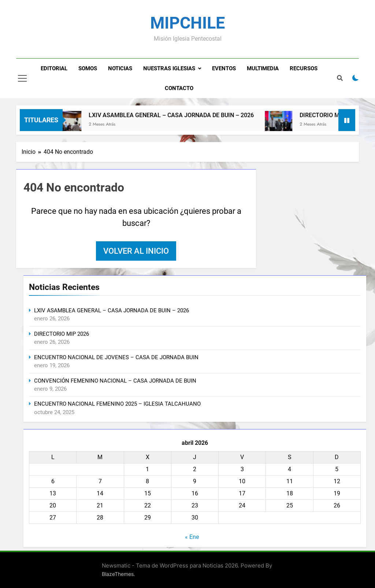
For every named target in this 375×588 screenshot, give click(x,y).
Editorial (54, 68)
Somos (88, 68)
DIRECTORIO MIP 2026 (338, 115)
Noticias (120, 68)
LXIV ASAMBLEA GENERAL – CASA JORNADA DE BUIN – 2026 (179, 115)
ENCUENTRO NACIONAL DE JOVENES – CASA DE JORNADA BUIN (116, 357)
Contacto (179, 88)
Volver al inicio (136, 251)
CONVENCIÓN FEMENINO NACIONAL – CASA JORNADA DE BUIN (115, 381)
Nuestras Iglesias (169, 68)
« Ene (192, 537)
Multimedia (263, 68)
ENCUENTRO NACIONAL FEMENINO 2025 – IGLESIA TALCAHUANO (117, 404)
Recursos (304, 68)
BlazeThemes (118, 574)
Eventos (224, 68)
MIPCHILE (187, 23)
